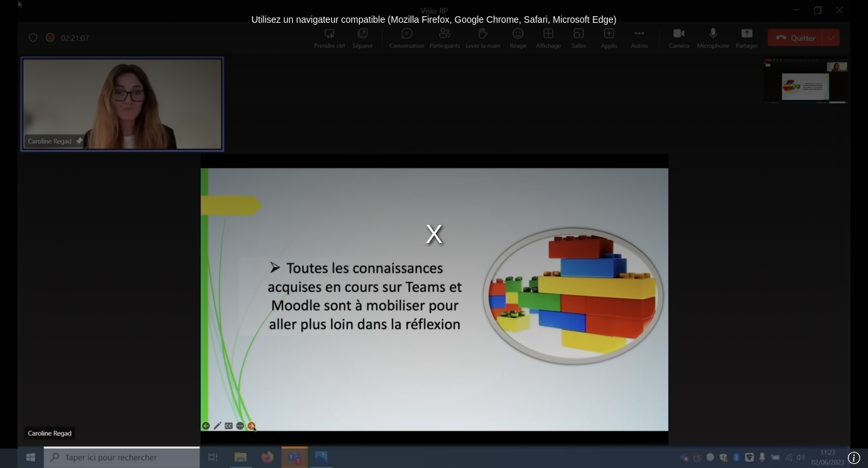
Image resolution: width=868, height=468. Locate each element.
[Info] (854, 458)
